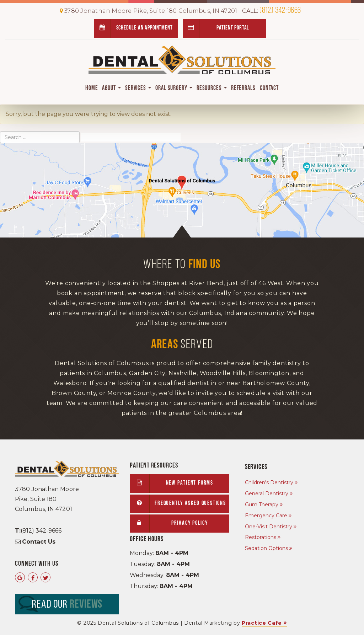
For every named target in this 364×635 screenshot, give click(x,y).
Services (138, 88)
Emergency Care (266, 516)
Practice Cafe (262, 623)
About (111, 88)
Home (92, 88)
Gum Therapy (262, 505)
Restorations (261, 537)
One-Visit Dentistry (269, 527)
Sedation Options (266, 548)
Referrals (243, 88)
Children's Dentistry (269, 482)
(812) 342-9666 (271, 11)
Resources (212, 88)
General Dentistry (267, 493)
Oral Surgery (174, 88)
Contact (269, 88)
